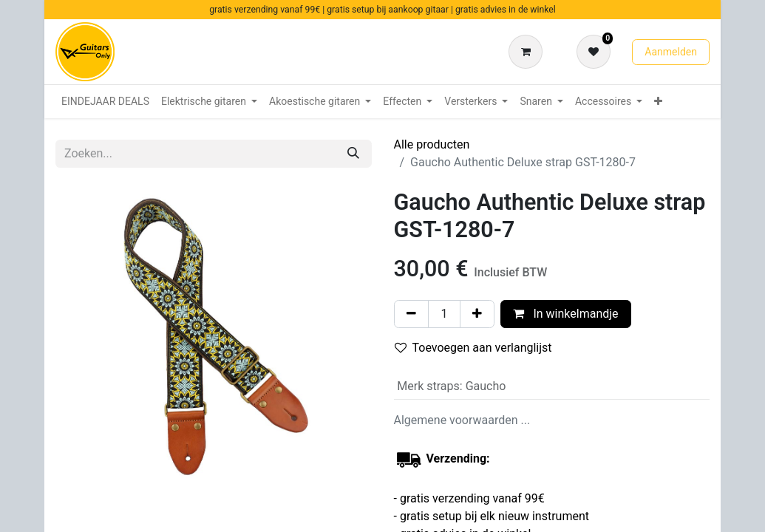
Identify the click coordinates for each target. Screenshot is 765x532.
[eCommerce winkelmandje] (528, 52)
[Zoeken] (353, 154)
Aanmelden (671, 52)
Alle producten (432, 144)
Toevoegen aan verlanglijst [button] (473, 348)
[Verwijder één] (411, 314)
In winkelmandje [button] (565, 314)
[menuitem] (105, 102)
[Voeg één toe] (477, 314)
